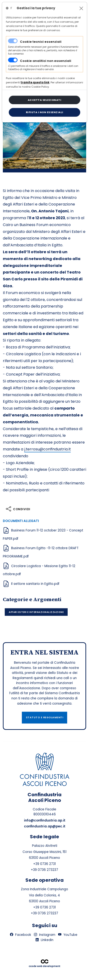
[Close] (81, 8)
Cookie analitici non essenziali (46, 61)
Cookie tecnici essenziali (41, 42)
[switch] (13, 60)
